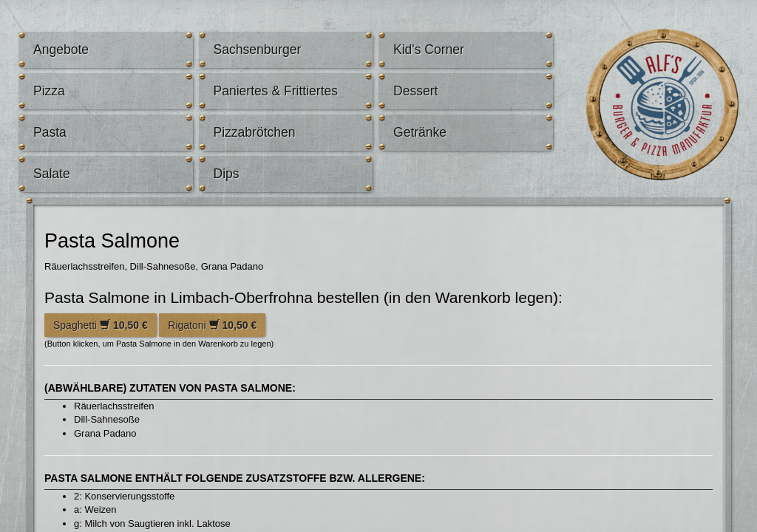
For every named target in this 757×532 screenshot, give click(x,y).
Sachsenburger (258, 50)
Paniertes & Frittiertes (276, 91)
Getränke (420, 132)
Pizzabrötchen (255, 132)
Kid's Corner (429, 50)
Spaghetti (101, 325)
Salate (52, 174)
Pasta (50, 132)
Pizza (49, 91)
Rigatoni (212, 325)
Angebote (61, 50)
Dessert (415, 91)
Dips (227, 174)
